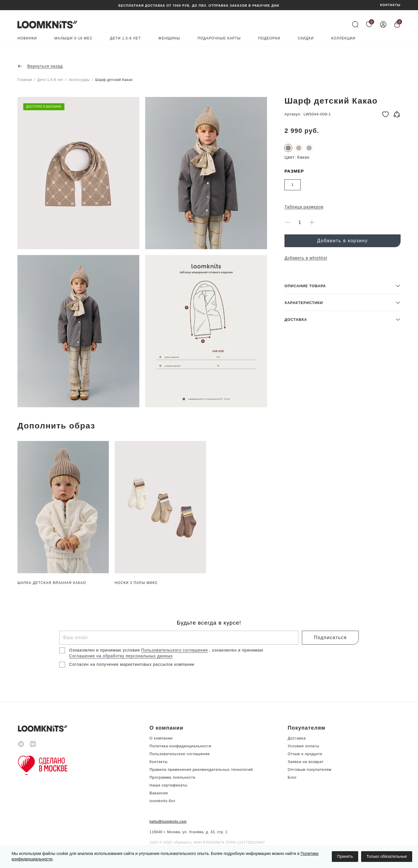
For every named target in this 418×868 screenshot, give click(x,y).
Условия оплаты (303, 746)
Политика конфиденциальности (180, 746)
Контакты (158, 762)
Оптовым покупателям (310, 770)
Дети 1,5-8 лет (125, 38)
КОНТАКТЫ (390, 5)
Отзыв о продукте (305, 754)
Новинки (27, 38)
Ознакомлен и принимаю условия (105, 650)
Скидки (306, 38)
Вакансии (159, 793)
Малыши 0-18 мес (73, 38)
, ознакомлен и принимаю (236, 650)
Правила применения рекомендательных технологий (201, 770)
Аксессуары (79, 80)
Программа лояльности (172, 777)
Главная (25, 80)
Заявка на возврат (306, 762)
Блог (292, 777)
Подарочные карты (219, 38)
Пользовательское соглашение (180, 754)
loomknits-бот (163, 801)
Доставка (297, 738)
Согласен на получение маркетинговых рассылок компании (132, 664)
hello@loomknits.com (168, 822)
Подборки (269, 38)
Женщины (169, 38)
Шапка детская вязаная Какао (52, 583)
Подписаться (330, 638)
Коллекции (343, 38)
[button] (343, 365)
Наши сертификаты (168, 785)
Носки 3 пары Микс (136, 583)
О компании (161, 738)
